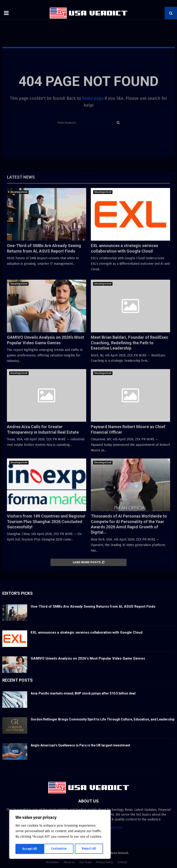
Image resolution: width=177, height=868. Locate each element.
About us (69, 862)
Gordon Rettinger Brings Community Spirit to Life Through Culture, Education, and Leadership (103, 719)
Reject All (60, 849)
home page (93, 98)
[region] (60, 835)
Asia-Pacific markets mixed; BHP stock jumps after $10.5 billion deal (83, 693)
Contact (122, 862)
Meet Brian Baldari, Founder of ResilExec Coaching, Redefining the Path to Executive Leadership (130, 343)
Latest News (21, 177)
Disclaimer (53, 862)
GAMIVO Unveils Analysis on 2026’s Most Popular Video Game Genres (88, 658)
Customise (30, 849)
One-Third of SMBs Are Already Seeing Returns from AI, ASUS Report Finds (93, 606)
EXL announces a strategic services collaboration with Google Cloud (87, 632)
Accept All (90, 849)
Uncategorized (19, 192)
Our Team (85, 862)
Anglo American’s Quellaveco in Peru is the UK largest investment (80, 745)
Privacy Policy (104, 862)
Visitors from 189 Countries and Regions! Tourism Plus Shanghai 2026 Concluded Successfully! (46, 521)
